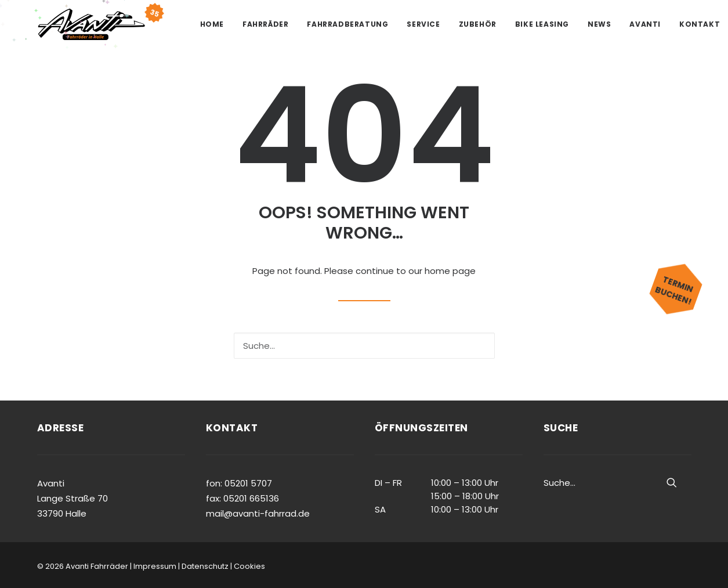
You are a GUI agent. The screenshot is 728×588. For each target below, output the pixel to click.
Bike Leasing (542, 24)
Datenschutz (205, 566)
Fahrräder (265, 24)
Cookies (249, 566)
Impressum (155, 566)
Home (212, 24)
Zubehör (478, 24)
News (599, 24)
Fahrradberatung (347, 24)
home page (450, 271)
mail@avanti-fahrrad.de (258, 513)
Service (423, 24)
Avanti (645, 24)
